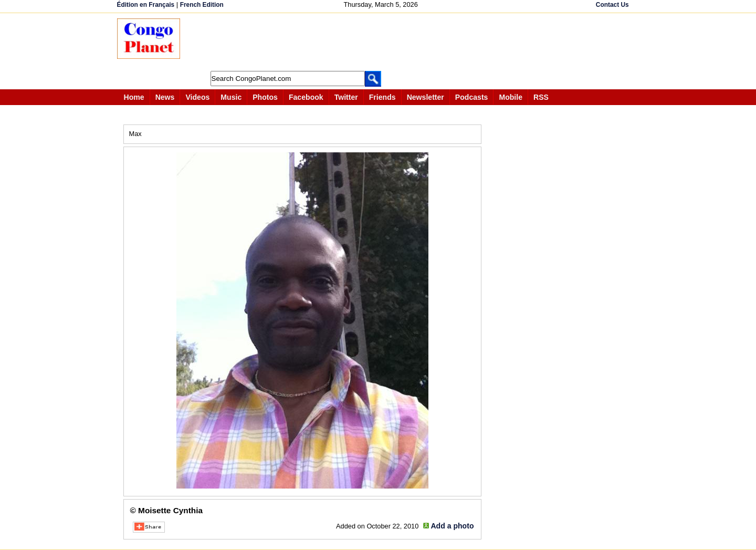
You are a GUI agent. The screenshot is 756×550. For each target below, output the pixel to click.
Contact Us (612, 5)
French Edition (202, 5)
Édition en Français (146, 5)
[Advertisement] (382, 42)
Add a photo (452, 526)
